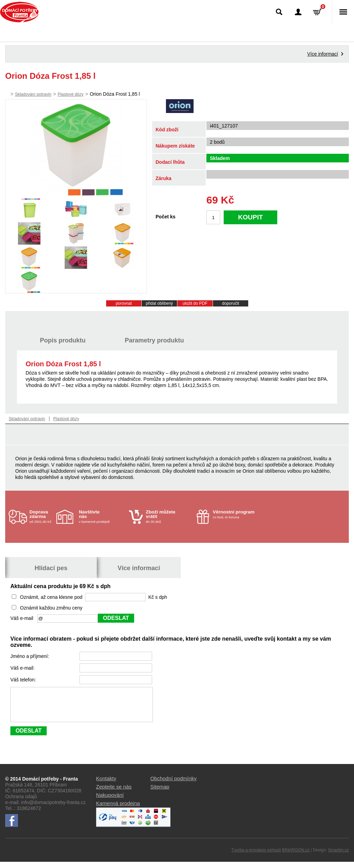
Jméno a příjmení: (30, 656)
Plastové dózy (71, 94)
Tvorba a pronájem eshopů (256, 856)
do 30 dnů (169, 516)
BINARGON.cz (296, 856)
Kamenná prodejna (118, 809)
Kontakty (106, 785)
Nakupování (110, 801)
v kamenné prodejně (102, 516)
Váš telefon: (24, 680)
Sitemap (160, 793)
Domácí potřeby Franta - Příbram (20, 12)
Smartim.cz (338, 856)
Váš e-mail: (23, 668)
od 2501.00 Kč (42, 516)
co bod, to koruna (236, 514)
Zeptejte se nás (114, 793)
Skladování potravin (33, 94)
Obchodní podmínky (174, 785)
